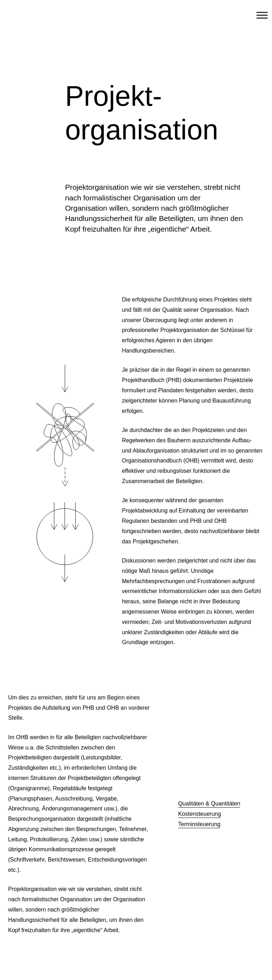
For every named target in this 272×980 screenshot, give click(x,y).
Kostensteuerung (200, 814)
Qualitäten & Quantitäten (209, 804)
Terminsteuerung (199, 824)
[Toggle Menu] (262, 15)
